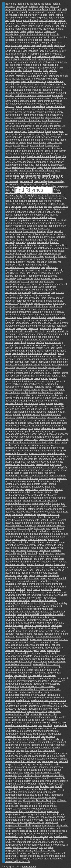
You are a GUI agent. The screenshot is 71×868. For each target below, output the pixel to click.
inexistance (37, 700)
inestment (52, 501)
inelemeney (32, 48)
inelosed (57, 73)
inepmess (53, 204)
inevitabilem (11, 595)
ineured (16, 573)
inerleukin (22, 353)
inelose (48, 73)
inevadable (53, 575)
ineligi (51, 51)
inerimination (29, 348)
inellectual (36, 65)
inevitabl (20, 606)
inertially (59, 387)
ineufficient (45, 551)
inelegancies (50, 40)
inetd (26, 517)
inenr (29, 143)
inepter (21, 209)
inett (47, 545)
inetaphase (49, 512)
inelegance (23, 40)
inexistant (49, 700)
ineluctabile (27, 79)
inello (60, 68)
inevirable (10, 589)
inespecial (60, 453)
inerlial (39, 353)
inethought (10, 528)
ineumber (55, 556)
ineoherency (22, 159)
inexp (8, 725)
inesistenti (51, 445)
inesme (46, 448)
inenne (31, 140)
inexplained (11, 781)
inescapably (11, 431)
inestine (9, 501)
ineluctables (47, 84)
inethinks (19, 526)
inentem (34, 148)
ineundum (59, 564)
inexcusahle (39, 664)
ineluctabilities (12, 81)
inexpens (25, 745)
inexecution (40, 670)
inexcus (36, 659)
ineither (16, 26)
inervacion (60, 412)
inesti (21, 489)
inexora (31, 711)
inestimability (12, 495)
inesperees (32, 462)
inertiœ (31, 401)
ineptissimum (25, 220)
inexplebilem (24, 781)
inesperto (30, 464)
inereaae (10, 323)
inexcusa (45, 659)
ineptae (39, 206)
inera (44, 298)
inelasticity (24, 34)
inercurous (10, 320)
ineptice (40, 212)
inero (54, 362)
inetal (26, 506)
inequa (49, 234)
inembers (31, 101)
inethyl (30, 528)
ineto (26, 537)
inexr (48, 856)
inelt (45, 76)
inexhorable (25, 698)
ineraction (10, 301)
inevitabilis (10, 598)
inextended (11, 861)
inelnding (38, 70)
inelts (59, 76)
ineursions (10, 575)
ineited (52, 23)
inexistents (11, 709)
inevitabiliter (24, 600)
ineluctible (48, 87)
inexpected (11, 736)
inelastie (55, 34)
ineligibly (9, 56)
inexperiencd (12, 753)
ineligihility (20, 56)
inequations (11, 265)
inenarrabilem (12, 123)
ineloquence (11, 73)
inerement (49, 334)
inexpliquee (51, 803)
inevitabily (51, 603)
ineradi (39, 301)
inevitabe (10, 592)
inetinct (26, 531)
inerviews (61, 417)
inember (9, 101)
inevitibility (22, 628)
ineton (32, 537)
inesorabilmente (37, 453)
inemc (59, 104)
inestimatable (38, 498)
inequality (32, 254)
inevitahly (10, 623)
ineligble (43, 51)
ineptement (11, 209)
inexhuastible (52, 698)
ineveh (43, 578)
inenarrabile (55, 120)
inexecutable (26, 670)
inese (58, 439)
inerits (63, 351)
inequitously (23, 281)
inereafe (64, 323)
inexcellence (11, 645)
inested (52, 484)
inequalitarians (46, 245)
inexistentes (49, 706)
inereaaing (32, 323)
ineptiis (9, 215)
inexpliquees (12, 806)
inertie (17, 392)
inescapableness (43, 428)
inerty (8, 406)
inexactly (24, 639)
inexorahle (10, 723)
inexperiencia (28, 756)
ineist (24, 23)
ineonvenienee (13, 187)
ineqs (25, 234)
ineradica (58, 301)
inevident (57, 584)
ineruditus (43, 409)
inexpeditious (12, 742)
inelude (28, 90)
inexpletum (31, 784)
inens (36, 143)
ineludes (46, 90)
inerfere (40, 342)
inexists (43, 709)
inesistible (23, 448)
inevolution (21, 631)
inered (8, 331)
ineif (47, 7)
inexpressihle (55, 834)
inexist (27, 700)
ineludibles (39, 93)
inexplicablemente (46, 792)
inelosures (31, 76)
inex (63, 631)
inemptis (40, 118)
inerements (11, 337)
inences (9, 131)
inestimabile (11, 492)
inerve (30, 417)
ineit (39, 23)
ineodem (45, 156)
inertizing (22, 401)
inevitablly (20, 617)
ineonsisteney (12, 179)
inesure (56, 503)
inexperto (10, 770)
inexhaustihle (27, 689)
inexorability (11, 717)
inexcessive (25, 648)
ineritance (31, 351)
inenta (48, 145)
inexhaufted (49, 675)
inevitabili (36, 595)
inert (63, 376)
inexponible (11, 820)
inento (55, 151)
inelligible (43, 68)
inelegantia (47, 45)
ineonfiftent (41, 170)
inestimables (50, 495)
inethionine (30, 526)
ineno (63, 140)
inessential (50, 473)
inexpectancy (12, 731)
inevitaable (46, 589)
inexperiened (59, 756)
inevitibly (43, 628)
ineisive (62, 20)
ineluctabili (39, 79)
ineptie (48, 212)
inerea (63, 320)
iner (38, 298)
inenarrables (24, 129)
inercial (35, 317)
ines (21, 420)
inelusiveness (44, 95)
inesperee (20, 462)
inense (8, 145)
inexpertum (44, 770)
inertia (8, 384)
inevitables (46, 612)
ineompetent (57, 165)
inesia (23, 445)
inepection (18, 201)
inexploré (21, 817)
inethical (9, 526)
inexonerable (12, 711)
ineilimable (22, 12)
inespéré (52, 467)
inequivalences (13, 284)
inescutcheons (47, 439)
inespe (50, 453)
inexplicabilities (41, 789)
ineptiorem (27, 215)
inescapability (12, 428)
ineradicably (59, 303)
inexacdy (10, 634)
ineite (45, 23)
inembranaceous (14, 104)
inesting (18, 501)
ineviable (45, 581)
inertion (36, 395)
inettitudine (24, 548)
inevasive (34, 578)
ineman (28, 98)
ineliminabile (43, 56)
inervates (56, 415)
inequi (21, 265)
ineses (51, 442)
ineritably (20, 351)
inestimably (11, 498)
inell (7, 65)
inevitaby (20, 620)
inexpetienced (27, 773)
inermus (19, 362)
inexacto (64, 639)
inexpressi (10, 831)
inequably (21, 237)
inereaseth (22, 328)
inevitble (46, 625)
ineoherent (35, 159)
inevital (19, 623)
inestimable (37, 495)
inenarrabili (41, 123)
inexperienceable (43, 753)
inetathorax (11, 517)
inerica (62, 345)
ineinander (40, 12)
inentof (62, 151)
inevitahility (32, 620)
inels (40, 76)
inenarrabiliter (42, 126)
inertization (11, 401)
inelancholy (49, 29)
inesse (64, 470)
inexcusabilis (12, 662)
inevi (37, 581)
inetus (60, 548)
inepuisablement (14, 231)
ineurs (44, 573)
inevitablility (35, 614)
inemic (40, 109)
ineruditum (32, 409)
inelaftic (32, 29)
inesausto (56, 423)
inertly (47, 401)
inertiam (18, 390)
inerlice (47, 353)
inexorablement (38, 717)
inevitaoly (59, 623)
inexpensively (25, 748)
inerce (52, 315)
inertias (36, 390)
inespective (49, 456)
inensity (25, 145)
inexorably (52, 720)
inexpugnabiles (13, 845)
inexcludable (24, 653)
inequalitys (11, 256)
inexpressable (23, 828)
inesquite (19, 470)
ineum (34, 556)
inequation (42, 262)
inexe (46, 667)
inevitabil (51, 592)
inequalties (53, 259)
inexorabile (41, 711)
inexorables (28, 720)
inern (27, 362)
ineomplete (11, 167)
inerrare (56, 373)
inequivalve (11, 287)
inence (35, 129)
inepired (21, 204)
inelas (23, 31)
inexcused (25, 667)
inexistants (24, 703)
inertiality (50, 387)
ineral (45, 306)
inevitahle (44, 620)
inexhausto (26, 695)
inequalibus (41, 240)
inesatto (22, 423)
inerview (51, 417)
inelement (44, 48)
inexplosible (46, 817)
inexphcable (41, 773)
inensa (43, 143)
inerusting (41, 412)
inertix (63, 398)
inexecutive (53, 670)
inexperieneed (27, 759)
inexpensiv (59, 745)
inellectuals (48, 65)
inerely (40, 334)
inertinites (10, 395)
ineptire (38, 215)
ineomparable (41, 162)
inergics (27, 345)
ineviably (55, 581)
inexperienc (31, 750)
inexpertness (56, 767)
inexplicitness (59, 800)
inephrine (56, 201)
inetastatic (42, 514)
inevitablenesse (13, 612)
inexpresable (48, 825)
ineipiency (42, 18)
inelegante (56, 43)
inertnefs (55, 401)
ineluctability (27, 81)
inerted (44, 378)
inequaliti (22, 251)
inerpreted (57, 365)
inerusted (30, 412)
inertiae (25, 384)
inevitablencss (30, 609)
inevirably (21, 589)
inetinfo (34, 531)
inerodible (62, 362)
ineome (9, 162)
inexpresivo (62, 825)
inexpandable (18, 725)
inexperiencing (43, 756)
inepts (16, 229)
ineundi (31, 564)
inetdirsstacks (47, 517)
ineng (34, 134)
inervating (10, 417)
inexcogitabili (12, 656)
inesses (34, 478)
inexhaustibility (52, 684)
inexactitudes (12, 639)
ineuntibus (62, 567)
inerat (8, 315)
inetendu (44, 520)
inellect (26, 65)
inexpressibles (12, 834)
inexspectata (58, 856)
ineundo (49, 564)
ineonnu (36, 173)
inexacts (20, 642)
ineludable (17, 90)
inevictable (23, 584)
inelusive (31, 95)
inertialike (39, 387)
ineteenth (34, 520)
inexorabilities (50, 714)
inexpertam (43, 764)
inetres (15, 539)
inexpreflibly (11, 825)
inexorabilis (36, 714)
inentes (43, 148)
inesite (32, 448)
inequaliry (21, 242)
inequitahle (23, 279)
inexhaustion (41, 689)
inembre (40, 104)
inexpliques (25, 806)
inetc (20, 517)
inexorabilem (54, 711)
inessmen (62, 478)
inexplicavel (11, 800)
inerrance (10, 370)
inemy (32, 120)
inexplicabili (56, 786)
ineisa (19, 20)
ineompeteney (43, 165)
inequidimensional (14, 267)
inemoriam (38, 112)
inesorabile (11, 453)
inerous (9, 365)
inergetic (9, 345)
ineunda (62, 562)
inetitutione (45, 534)
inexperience (26, 753)
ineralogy (31, 309)
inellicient (10, 68)
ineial (13, 4)
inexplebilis (62, 781)
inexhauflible (21, 675)
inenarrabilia (54, 123)
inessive (52, 478)
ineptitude (62, 220)
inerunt (60, 409)
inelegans (35, 43)
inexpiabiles (11, 775)
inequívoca (44, 295)
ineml (57, 109)
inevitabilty (40, 603)
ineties (8, 531)
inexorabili (24, 714)
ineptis (46, 215)
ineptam (48, 206)
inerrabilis (10, 367)
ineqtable (34, 234)
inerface (31, 342)
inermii (20, 359)
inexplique (39, 803)
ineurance (59, 570)
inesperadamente (14, 459)
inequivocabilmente (31, 290)
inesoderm (35, 451)
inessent (39, 473)
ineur (32, 570)
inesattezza (62, 420)
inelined (29, 62)
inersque (56, 376)
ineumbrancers (56, 559)
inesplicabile (42, 464)
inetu (47, 548)
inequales (10, 240)
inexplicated (50, 798)
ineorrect (10, 195)
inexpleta (10, 784)
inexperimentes (45, 761)
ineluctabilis (52, 79)
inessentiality (28, 476)
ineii (59, 9)
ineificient (43, 9)
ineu (13, 551)
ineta (7, 506)
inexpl (32, 778)
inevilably (48, 587)
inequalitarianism (29, 245)
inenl (37, 137)
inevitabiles (24, 595)
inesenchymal (12, 442)
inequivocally (25, 292)
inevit (30, 589)
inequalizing (51, 256)
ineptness (28, 226)
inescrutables (55, 437)
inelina (41, 59)
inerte (37, 378)
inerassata (58, 312)
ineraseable (35, 312)
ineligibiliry (61, 51)
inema (20, 98)
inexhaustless (12, 695)
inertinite (59, 392)
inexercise (10, 673)
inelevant (55, 48)
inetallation (43, 506)
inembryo (50, 104)
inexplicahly (24, 798)
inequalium (23, 256)
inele (53, 37)
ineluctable (40, 81)
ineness (27, 134)
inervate (36, 415)
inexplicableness (14, 795)
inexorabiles (11, 714)
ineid (19, 4)
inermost (9, 362)
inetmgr (9, 537)
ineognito (10, 159)
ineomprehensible (27, 167)
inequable (10, 237)
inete (58, 517)
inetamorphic (19, 509)
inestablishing (24, 484)
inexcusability (26, 662)
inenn (24, 140)
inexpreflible (51, 823)
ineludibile (57, 90)
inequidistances (49, 267)
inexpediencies (13, 739)
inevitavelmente (32, 625)
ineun (54, 562)
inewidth (49, 631)
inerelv (32, 334)
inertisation (53, 395)
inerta (8, 378)
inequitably (11, 279)
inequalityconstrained (49, 254)
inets (26, 545)
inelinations (11, 62)
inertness (10, 403)
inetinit (42, 531)
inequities (46, 279)
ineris (46, 348)
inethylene (40, 528)
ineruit (52, 409)
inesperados (57, 459)
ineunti (52, 567)
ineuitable (22, 553)
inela (12, 29)
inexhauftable (35, 675)
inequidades (43, 265)
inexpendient (59, 742)
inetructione (11, 542)
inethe (61, 523)
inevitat (9, 625)
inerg (60, 342)
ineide (26, 4)
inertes (37, 381)
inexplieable (11, 803)
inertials (9, 390)
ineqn (8, 234)
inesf (58, 442)
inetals (8, 509)
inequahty (41, 237)
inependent (45, 201)
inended (32, 131)
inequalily (10, 242)
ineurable (40, 570)
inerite (40, 351)
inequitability (21, 276)
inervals (17, 415)
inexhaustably (57, 681)
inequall (62, 256)
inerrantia (40, 370)
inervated (46, 415)
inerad (32, 301)
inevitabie (40, 592)
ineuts (32, 575)
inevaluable (11, 578)
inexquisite (39, 856)
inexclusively (50, 653)
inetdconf (34, 517)
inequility (36, 273)
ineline (21, 62)
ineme (19, 106)
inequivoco (11, 295)
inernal (34, 362)
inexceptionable (27, 645)
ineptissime (38, 217)
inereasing (33, 328)
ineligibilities (11, 54)
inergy (43, 345)
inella (13, 65)
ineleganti (36, 45)
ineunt (16, 567)
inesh (64, 442)
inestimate (51, 498)
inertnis (19, 403)
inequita (9, 276)
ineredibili (29, 331)
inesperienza (56, 462)
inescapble (51, 431)
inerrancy (21, 370)
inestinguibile (30, 501)
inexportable (24, 820)
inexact (19, 634)
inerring (26, 376)
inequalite (52, 248)
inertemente (11, 381)
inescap (17, 426)
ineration (16, 315)
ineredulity (62, 331)
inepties (57, 212)
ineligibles (45, 54)
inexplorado (25, 811)
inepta (31, 206)
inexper (56, 748)
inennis (39, 140)
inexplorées (33, 817)
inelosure (20, 76)
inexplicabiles (42, 786)
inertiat (44, 390)
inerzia (14, 420)
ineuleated (10, 556)
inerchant (60, 315)
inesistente (39, 445)
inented (25, 148)
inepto (51, 226)
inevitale (28, 623)
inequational (54, 262)
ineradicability (12, 303)
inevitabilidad (60, 595)
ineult (27, 556)
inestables (10, 484)
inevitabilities (38, 600)
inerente (55, 337)
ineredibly (51, 331)
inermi (49, 356)
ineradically (36, 306)
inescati (42, 434)
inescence (63, 434)
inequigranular (27, 270)
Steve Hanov (29, 867)
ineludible (10, 93)
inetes (37, 523)
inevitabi (30, 592)
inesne (54, 448)
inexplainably (58, 778)
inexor (23, 711)
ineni (51, 134)
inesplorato (11, 467)
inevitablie (22, 614)
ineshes (9, 445)
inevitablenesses (31, 612)
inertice (9, 392)
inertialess (10, 387)
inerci (20, 317)
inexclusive (37, 653)
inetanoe (20, 512)
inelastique (11, 37)
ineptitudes (11, 223)
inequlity (33, 295)
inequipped (47, 273)
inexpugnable (46, 847)
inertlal (39, 401)
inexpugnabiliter (13, 847)
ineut (26, 575)
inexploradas (12, 811)
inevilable (37, 587)
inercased (42, 315)
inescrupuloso (27, 437)
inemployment (55, 115)
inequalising (43, 242)
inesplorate (56, 464)
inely (7, 98)
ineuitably (33, 553)
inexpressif (41, 834)
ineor (7, 190)
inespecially (23, 456)
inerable (51, 298)
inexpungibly (12, 856)
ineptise (54, 215)
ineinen (9, 18)
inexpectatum (40, 734)
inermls (55, 359)
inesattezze (11, 423)
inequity (34, 281)
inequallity (21, 259)
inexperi (20, 750)
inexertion (22, 673)
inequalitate (11, 248)
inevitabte (53, 617)
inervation (21, 417)
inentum (24, 154)
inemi (26, 109)
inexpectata (52, 731)
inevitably (42, 617)
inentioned (27, 151)
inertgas (55, 381)
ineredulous (11, 334)
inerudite (39, 406)
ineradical (24, 306)
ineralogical (19, 309)
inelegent (10, 48)
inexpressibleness (57, 831)
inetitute (59, 531)
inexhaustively (27, 692)
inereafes (21, 326)
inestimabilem (26, 492)
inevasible (23, 578)
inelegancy (11, 43)
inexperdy (10, 750)
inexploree (45, 814)
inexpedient (42, 739)
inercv (29, 320)
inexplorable (37, 809)
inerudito (9, 409)
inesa (27, 420)
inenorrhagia (12, 143)
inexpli (41, 784)
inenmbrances (12, 140)
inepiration (10, 204)
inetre (8, 539)
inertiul (38, 398)
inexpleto (20, 784)
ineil (14, 12)
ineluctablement (55, 81)
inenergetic (58, 131)
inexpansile (11, 728)
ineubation (33, 551)
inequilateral (42, 270)
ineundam (21, 564)
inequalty (21, 262)
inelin (34, 59)
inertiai (47, 384)
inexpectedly (24, 736)
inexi (62, 698)
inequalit (55, 242)
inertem (53, 378)
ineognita (61, 156)
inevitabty (10, 620)
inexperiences (12, 756)
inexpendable (44, 742)
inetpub (56, 537)
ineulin (20, 556)
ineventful (61, 578)
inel (7, 29)
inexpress (10, 828)
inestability (45, 481)
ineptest (38, 209)
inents (16, 154)
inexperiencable (47, 750)
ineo (29, 156)
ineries (18, 348)
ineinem (59, 15)
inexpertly (43, 767)
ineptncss (18, 226)
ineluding (61, 93)
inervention (40, 417)
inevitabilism (23, 598)
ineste (44, 484)
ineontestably (12, 181)
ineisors (17, 23)
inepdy (8, 201)
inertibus (53, 390)
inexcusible (37, 667)
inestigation (38, 489)
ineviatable (11, 584)
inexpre (48, 820)
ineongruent (54, 170)
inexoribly (61, 723)
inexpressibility (24, 831)
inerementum (25, 337)
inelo (46, 70)
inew (41, 631)
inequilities (25, 273)
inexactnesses (51, 639)
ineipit (61, 18)
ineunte (24, 567)
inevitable (41, 606)
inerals (40, 309)
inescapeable (12, 434)
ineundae (10, 564)
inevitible (32, 628)
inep (64, 198)
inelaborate (21, 29)
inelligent (32, 68)
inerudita (30, 406)
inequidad (30, 265)
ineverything (27, 581)
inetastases (30, 514)
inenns (47, 140)
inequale (60, 237)
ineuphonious (21, 570)
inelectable (11, 40)
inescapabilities (55, 426)
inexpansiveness (40, 728)
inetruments (60, 542)
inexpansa (32, 725)
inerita (59, 348)
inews (57, 631)
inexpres (36, 825)
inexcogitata (26, 656)
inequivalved (24, 287)
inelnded (18, 70)
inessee (9, 473)
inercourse (60, 317)
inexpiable (47, 775)
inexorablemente (56, 717)
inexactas (38, 634)
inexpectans (26, 731)
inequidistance (33, 267)
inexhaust (63, 678)
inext (24, 859)
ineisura (32, 23)
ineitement (62, 23)
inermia (57, 356)
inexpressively (41, 836)
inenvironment (12, 156)
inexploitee (11, 809)
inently (47, 151)
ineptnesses (41, 226)
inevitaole (48, 623)
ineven (51, 578)
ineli (18, 51)
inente (17, 148)
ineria (55, 345)
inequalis (31, 242)
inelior (56, 62)
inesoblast (10, 451)
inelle (19, 65)
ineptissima (11, 217)
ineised (34, 20)
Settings (19, 197)
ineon (40, 167)
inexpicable (23, 778)
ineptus (34, 229)
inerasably (22, 312)
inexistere (22, 709)
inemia (33, 109)
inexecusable (12, 670)
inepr (7, 206)
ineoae (36, 156)
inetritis (32, 539)
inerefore (23, 334)
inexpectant (39, 731)
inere (56, 320)
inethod (41, 526)
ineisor (8, 23)
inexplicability (57, 789)
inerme (9, 356)
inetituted (10, 534)
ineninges (29, 137)
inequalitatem (25, 248)
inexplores (10, 817)
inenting (58, 148)
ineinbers (42, 15)
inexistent (10, 706)
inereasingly (46, 328)
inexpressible (40, 831)
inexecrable (56, 667)
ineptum (25, 229)
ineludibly (50, 93)
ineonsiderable (48, 173)
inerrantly (46, 373)
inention (17, 151)
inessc (56, 470)
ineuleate (60, 553)
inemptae (19, 118)
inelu (65, 76)
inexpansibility (46, 725)
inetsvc (41, 545)
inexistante (60, 700)
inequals (42, 259)
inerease (51, 326)
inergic (18, 345)
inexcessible (11, 648)
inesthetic (50, 487)
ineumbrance (25, 559)
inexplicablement (27, 792)
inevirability (60, 587)
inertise (64, 395)
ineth (44, 523)
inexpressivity (12, 839)
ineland (59, 29)
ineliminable (11, 59)
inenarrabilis (28, 126)
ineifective (10, 9)
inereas (41, 326)
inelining (48, 62)
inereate (58, 328)
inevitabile (61, 592)
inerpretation (29, 365)
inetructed (42, 539)
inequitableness (49, 276)
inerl (14, 353)
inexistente (21, 706)
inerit (53, 348)
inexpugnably (48, 850)
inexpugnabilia (44, 845)
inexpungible (59, 853)
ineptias (31, 212)
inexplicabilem (26, 786)
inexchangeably (31, 650)
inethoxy (21, 528)
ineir (7, 20)
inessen (18, 473)
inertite (20, 398)
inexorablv (40, 720)
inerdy (50, 320)
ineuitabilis (10, 553)
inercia (27, 317)
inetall (33, 506)
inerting (49, 392)
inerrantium (35, 373)
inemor (18, 112)
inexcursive (25, 659)
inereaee (43, 323)
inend (24, 131)
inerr (66, 365)
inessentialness (57, 476)
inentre (9, 154)
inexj (50, 709)
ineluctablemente (14, 84)
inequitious (57, 279)
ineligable (33, 51)
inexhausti (38, 684)
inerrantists (22, 373)
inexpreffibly (11, 823)
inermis (28, 359)
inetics (61, 528)
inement (50, 106)
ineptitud (51, 220)
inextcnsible (43, 859)
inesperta (10, 464)
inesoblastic (23, 451)
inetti (7, 548)
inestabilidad (32, 481)
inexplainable (43, 778)
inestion (42, 501)
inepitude (42, 204)
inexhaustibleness (29, 687)
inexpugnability (30, 847)
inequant (31, 262)
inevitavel (18, 625)
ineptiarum (20, 212)
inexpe (53, 728)
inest (15, 481)
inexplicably (44, 795)
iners (48, 376)
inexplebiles (38, 781)
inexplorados (39, 811)
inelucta (16, 79)
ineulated (49, 553)
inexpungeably (44, 853)
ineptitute (51, 223)
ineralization (55, 306)
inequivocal (11, 292)
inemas (46, 98)
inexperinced (61, 761)
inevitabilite (11, 600)
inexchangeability (54, 648)
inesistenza (11, 448)
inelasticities (11, 34)
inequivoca (51, 287)
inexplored (33, 814)
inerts (42, 403)
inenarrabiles (27, 123)
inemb (64, 98)
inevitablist (47, 614)
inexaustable (32, 642)
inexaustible (46, 642)
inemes (9, 109)
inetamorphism (35, 509)
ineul (41, 553)
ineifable (54, 7)
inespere (9, 462)
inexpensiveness (42, 748)
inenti (51, 148)
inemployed (41, 115)
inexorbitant (35, 723)
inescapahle (25, 431)
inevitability (11, 603)
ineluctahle (11, 87)
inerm (61, 353)
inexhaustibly (12, 689)
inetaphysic (62, 512)
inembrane (29, 104)
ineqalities (48, 231)
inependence (31, 201)
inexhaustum (39, 695)
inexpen (32, 742)
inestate (36, 484)
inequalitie (33, 251)
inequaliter (63, 248)
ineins (33, 18)
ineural (49, 570)
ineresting (55, 340)
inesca (8, 426)
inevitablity (59, 614)
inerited (48, 351)
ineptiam (9, 212)
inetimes (17, 531)
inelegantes (24, 45)
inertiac (16, 384)
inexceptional (43, 645)
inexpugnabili (29, 845)
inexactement (61, 634)
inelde (47, 37)
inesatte (51, 420)
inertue (49, 403)
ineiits (8, 12)
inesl (39, 448)
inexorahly (22, 723)
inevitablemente (13, 609)
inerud (21, 406)
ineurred (25, 573)
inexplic (49, 784)
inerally (9, 309)
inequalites (11, 251)
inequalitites (58, 251)
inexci (43, 650)
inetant (29, 512)
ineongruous (24, 173)
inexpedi (36, 736)
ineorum (9, 198)
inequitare (35, 279)
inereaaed (20, 323)
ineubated (21, 551)
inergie (35, 345)
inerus (8, 412)
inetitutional (32, 534)
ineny (24, 156)
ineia (7, 4)
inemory (59, 112)
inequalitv (21, 254)
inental (56, 145)
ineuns (8, 567)
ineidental (10, 7)
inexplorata (53, 811)
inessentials (11, 478)
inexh (30, 673)
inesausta (45, 423)
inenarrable (11, 129)
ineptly (8, 226)
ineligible (35, 54)
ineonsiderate (12, 176)
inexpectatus (55, 734)
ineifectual (22, 9)
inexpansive (24, 728)
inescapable (27, 428)
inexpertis (20, 767)
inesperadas (31, 459)
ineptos (9, 229)
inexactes (10, 637)
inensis (16, 145)
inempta (9, 118)
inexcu (36, 656)
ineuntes (44, 567)
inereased (61, 326)
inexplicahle (11, 798)
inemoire (9, 112)
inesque (9, 470)
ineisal (26, 20)
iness (27, 470)
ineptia (53, 209)
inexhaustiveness (44, 692)
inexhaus (38, 678)
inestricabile (11, 503)
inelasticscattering (40, 34)
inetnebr (18, 537)
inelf (63, 48)
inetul (53, 548)
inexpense (36, 745)
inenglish (43, 134)
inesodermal (48, 451)
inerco (50, 317)
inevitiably (10, 628)
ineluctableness (32, 84)
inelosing (10, 76)
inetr (62, 537)
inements (60, 106)
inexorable (24, 717)
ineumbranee (28, 562)
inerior (39, 348)
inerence (37, 337)
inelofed (53, 70)
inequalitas (61, 245)
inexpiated (10, 778)
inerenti (19, 340)
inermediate (19, 356)
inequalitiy (10, 254)
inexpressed (53, 828)
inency (17, 131)
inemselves (11, 120)
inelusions (20, 95)
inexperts (32, 770)
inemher (18, 109)
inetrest (23, 539)
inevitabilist (36, 598)
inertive (56, 398)
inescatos (52, 434)
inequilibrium (12, 273)
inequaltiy (10, 262)
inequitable (34, 276)
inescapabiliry (39, 426)
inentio (8, 151)
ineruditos (20, 409)
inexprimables (55, 839)
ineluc (8, 79)
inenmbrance (54, 137)
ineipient (52, 18)
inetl (66, 534)
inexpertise (31, 767)
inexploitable (50, 806)
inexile (19, 700)
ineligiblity (57, 54)
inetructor (36, 542)
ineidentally (22, 7)
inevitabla (30, 606)
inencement (55, 129)
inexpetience (12, 773)
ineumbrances (12, 562)
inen (39, 120)
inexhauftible (26, 678)
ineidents (33, 7)
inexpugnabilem (56, 842)
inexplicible (24, 800)
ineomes (18, 162)
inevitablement (54, 606)
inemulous (23, 120)
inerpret (18, 365)
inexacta (28, 634)
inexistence (36, 703)
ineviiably (21, 587)
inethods (60, 526)
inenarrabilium (58, 126)
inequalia (30, 240)
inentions (38, 151)
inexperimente (29, 761)
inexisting (33, 709)
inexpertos (21, 770)
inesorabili (23, 453)
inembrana (56, 101)
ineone (47, 167)
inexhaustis (54, 689)
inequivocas (57, 292)
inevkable (10, 631)
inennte (55, 140)
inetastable (17, 514)
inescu (8, 439)
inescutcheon (31, 439)
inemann (37, 98)
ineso (61, 448)
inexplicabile (11, 786)
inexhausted (26, 684)
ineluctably (60, 84)
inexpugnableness (15, 850)
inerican (9, 348)
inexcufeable (12, 659)
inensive (34, 145)
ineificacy (33, 9)
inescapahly (38, 431)
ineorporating (12, 192)
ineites (8, 26)
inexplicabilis (26, 789)
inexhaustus (53, 695)
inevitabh (20, 592)
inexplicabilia (12, 789)
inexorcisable (49, 723)
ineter (53, 520)
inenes (18, 134)
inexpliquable (25, 803)
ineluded (37, 90)
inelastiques (23, 37)
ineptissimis (11, 220)
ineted (17, 520)
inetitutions (57, 534)
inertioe (27, 395)
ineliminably (25, 59)
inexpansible (60, 725)
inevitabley (11, 614)
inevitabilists (50, 598)
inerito (56, 351)
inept (25, 206)
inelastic (39, 31)
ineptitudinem (24, 223)
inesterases (38, 487)
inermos (63, 359)
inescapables (59, 428)
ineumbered (11, 559)
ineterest (61, 520)
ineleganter (11, 45)
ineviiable (10, 587)
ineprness (16, 206)
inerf (24, 342)
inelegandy (23, 43)
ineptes (29, 209)
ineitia (24, 26)
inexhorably (38, 698)
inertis (44, 395)
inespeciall (10, 456)
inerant (48, 309)
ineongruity (11, 173)
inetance (48, 509)
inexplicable (11, 792)
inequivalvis (38, 287)
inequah (31, 237)
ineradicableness (43, 303)
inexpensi (48, 745)
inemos (9, 115)
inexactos (10, 642)
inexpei (23, 742)
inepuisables (30, 231)
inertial (55, 384)
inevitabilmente (25, 603)
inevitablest (59, 612)
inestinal (61, 498)
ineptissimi (50, 217)
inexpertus (56, 770)
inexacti (20, 637)
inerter (30, 381)
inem (13, 98)
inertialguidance (25, 387)
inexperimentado (58, 759)
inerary (56, 309)
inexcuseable (53, 664)
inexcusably (26, 664)
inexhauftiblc (12, 678)
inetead (9, 520)
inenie (8, 137)
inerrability (21, 367)
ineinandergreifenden (16, 15)
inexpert (9, 764)
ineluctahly (23, 87)
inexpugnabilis (60, 845)
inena (45, 120)
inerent (46, 337)
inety (7, 551)
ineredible (40, 331)
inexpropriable (24, 842)
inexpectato (26, 734)
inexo (56, 709)
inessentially (42, 476)
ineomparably (56, 162)
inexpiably (59, 775)
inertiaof (27, 390)
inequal (51, 237)
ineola (44, 159)
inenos (23, 143)
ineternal (9, 523)
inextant (32, 859)
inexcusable (41, 662)
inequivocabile (12, 290)
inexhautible (11, 698)
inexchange (38, 648)
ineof (53, 156)
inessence (28, 473)
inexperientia (42, 759)
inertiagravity (36, 384)
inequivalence (46, 281)
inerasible (47, 312)
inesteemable (12, 487)
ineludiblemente (24, 93)
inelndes (28, 70)
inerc (24, 315)
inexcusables (12, 664)
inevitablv (31, 617)
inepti (46, 209)
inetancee (59, 509)
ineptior (17, 215)
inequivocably (49, 290)
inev (45, 575)
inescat (33, 434)
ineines (25, 18)
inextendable (56, 859)
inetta (53, 545)
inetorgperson (43, 537)
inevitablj (10, 617)
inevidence (35, 584)
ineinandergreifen (56, 12)
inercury (21, 320)
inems (59, 118)
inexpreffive (25, 823)
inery (7, 420)
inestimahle (24, 498)
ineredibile (18, 331)
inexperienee (12, 759)
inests (35, 503)
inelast (30, 31)
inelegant (45, 43)
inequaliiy (53, 240)
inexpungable (12, 853)
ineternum (20, 523)
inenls (44, 137)
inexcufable (47, 656)
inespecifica (36, 456)
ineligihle (31, 56)
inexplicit (35, 800)
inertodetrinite (31, 403)
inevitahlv (54, 620)
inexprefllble (25, 825)
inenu (32, 154)
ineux (39, 575)
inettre (40, 548)
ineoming (28, 162)
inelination (51, 59)
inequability (60, 234)
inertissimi (10, 398)
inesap (34, 420)
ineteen (25, 520)
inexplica (59, 784)
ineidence (35, 4)
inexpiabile (54, 773)
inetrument (48, 542)
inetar (8, 514)
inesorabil (61, 451)
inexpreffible (59, 820)
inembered (20, 101)
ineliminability (58, 56)
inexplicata (37, 798)
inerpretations (44, 365)
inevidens (46, 584)
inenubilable (42, 154)
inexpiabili (23, 775)
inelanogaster (12, 31)
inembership (44, 101)
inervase (26, 415)
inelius (63, 62)
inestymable (45, 503)
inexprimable (40, 839)
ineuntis (9, 570)
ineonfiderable (27, 170)
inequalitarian (12, 245)
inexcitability (53, 650)
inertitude (29, 398)
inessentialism (12, 476)
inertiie (41, 392)
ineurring (35, 573)
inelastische (37, 37)
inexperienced (60, 753)
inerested (44, 340)
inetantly (38, 512)
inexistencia (49, 703)
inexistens (62, 703)
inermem (31, 356)
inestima (58, 489)
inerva (50, 412)
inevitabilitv (51, 600)
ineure (8, 573)
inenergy (9, 134)
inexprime (10, 842)
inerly (54, 353)
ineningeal (17, 137)
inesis (30, 445)
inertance (17, 378)
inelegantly (60, 45)
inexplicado (57, 795)
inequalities (45, 251)
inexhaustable (42, 681)
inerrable (32, 367)
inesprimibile (24, 467)
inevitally (38, 623)
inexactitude (55, 637)
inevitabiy (62, 603)
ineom (62, 159)
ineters (30, 523)
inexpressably (39, 828)
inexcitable (11, 653)
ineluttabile (57, 95)
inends (41, 131)
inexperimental (13, 761)
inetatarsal (54, 514)
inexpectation (12, 734)
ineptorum (61, 226)
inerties (33, 392)
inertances (28, 378)
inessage (35, 470)
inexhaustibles (47, 687)
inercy (36, 320)
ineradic (48, 301)
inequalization (37, 256)
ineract (60, 298)
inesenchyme (27, 442)
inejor (51, 26)
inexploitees (23, 809)
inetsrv (33, 545)
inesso (8, 481)
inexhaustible (12, 687)
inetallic (63, 506)
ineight (53, 9)
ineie (41, 7)
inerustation (18, 412)
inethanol (52, 523)
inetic (54, 528)
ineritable (10, 351)
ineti (48, 528)
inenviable (55, 154)
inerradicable (55, 367)
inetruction (53, 539)
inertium (47, 398)
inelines (38, 62)
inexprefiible (38, 823)
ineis (12, 20)
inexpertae (30, 764)
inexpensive (11, 748)
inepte (65, 206)
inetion (50, 531)
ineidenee (46, 4)
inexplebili (50, 781)
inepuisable (44, 229)
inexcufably (60, 656)
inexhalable (40, 673)
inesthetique (11, 489)
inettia (14, 548)
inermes (41, 356)
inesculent (18, 439)
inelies (24, 51)
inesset (43, 478)
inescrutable (41, 437)
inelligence (21, 68)
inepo (62, 204)
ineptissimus (39, 220)
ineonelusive (12, 170)
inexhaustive (12, 692)
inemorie (49, 112)
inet (63, 503)
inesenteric (41, 442)
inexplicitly (46, 800)
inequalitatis (39, 248)
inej (46, 26)
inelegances (36, 40)
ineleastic (62, 37)
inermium (45, 359)
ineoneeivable (59, 167)
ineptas (57, 206)
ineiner (17, 18)
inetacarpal (17, 506)
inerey (17, 342)
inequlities (22, 295)
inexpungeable (28, 853)
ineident (56, 4)
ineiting (39, 26)
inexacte (48, 634)
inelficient (10, 51)
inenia (57, 134)
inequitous (10, 281)
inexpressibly (28, 834)
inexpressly (26, 839)
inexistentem (35, 706)
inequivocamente (41, 292)
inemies (49, 109)
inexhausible (50, 678)
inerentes (10, 340)
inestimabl (25, 495)
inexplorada (50, 809)
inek (57, 26)
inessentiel (24, 478)
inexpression (12, 836)
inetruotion (10, 545)
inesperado (44, 459)
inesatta (42, 420)
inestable (56, 481)
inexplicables (30, 795)
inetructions (24, 542)
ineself (65, 439)
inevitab (57, 589)
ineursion (53, 573)
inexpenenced (12, 745)
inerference (51, 342)
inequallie (10, 259)
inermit (36, 359)
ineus (19, 575)
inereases (10, 328)
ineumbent (44, 556)
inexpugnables (33, 850)
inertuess (59, 403)
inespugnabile (39, 467)
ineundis (40, 564)
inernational (44, 362)
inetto (33, 548)
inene (48, 131)
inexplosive (59, 817)
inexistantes (11, 703)
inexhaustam (12, 684)
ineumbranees (43, 562)
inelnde (9, 70)
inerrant (30, 370)
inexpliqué (37, 806)
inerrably (42, 367)
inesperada (62, 456)
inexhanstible (54, 673)
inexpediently (56, 739)
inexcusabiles (58, 659)
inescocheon (12, 437)
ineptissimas (24, 217)
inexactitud (42, 637)
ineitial (31, 26)
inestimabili (40, 492)
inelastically (50, 31)
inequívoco (30, 298)
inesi (16, 445)
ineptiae (62, 209)
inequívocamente (14, 298)
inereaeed (54, 323)
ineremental (62, 334)
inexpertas (55, 764)
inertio (19, 395)
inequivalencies (30, 284)
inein (31, 12)
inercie (43, 317)
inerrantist (10, 373)
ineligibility (24, 54)
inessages (46, 470)
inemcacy (10, 106)
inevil (29, 587)
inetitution (21, 534)
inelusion (10, 95)
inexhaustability (25, 681)
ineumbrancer (40, 559)
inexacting (30, 637)
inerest (35, 340)
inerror (34, 376)
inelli (57, 65)
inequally (32, 259)
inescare (24, 434)
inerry (41, 376)
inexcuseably (12, 667)
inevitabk (10, 606)
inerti (62, 381)
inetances (10, 512)
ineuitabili (56, 551)
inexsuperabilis (13, 859)
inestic (28, 489)
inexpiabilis (35, 775)
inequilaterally (56, 270)
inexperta (19, 764)
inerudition (59, 406)
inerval (8, 415)
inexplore (22, 814)
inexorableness (13, 720)
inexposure (37, 820)
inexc (56, 642)
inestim (49, 489)
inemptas (30, 118)
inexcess (56, 645)
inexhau (9, 675)
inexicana (10, 700)
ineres (27, 340)
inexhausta (11, 681)
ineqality (58, 231)
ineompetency (27, 165)
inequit (57, 273)
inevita (36, 589)
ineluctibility (35, 87)
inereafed (10, 326)
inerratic (9, 376)
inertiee (25, 392)
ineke (63, 26)
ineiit (64, 9)
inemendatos (38, 106)
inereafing (32, 326)
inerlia (31, 353)
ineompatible (12, 165)
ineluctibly (59, 87)
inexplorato (11, 814)
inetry (20, 545)
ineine (51, 15)
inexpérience (26, 856)
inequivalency (46, 284)
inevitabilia (47, 595)
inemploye (28, 115)
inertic (62, 390)
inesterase (25, 487)
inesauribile (33, 423)
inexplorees (58, 814)
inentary (9, 148)
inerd (43, 320)
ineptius (60, 223)
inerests (9, 342)
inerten (22, 381)
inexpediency (29, 739)
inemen (27, 106)
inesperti (20, 464)
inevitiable (56, 625)
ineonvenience (13, 184)
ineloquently (37, 73)
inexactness (36, 639)
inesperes (44, 462)
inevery (16, 581)
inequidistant (12, 270)
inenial (65, 134)
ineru (14, 406)
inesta (21, 481)
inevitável (53, 628)
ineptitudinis (39, 223)
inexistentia (62, 706)
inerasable (10, 312)
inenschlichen (54, 143)
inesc (65, 423)
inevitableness (46, 609)
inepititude (31, 204)
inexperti (9, 767)
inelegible (20, 48)
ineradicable (27, 303)
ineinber (33, 15)
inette (60, 545)
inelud (8, 90)
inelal (39, 29)
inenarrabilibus (13, 126)
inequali (20, 240)
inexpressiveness (58, 836)
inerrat (64, 373)
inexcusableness (57, 662)
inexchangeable (13, 650)
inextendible (24, 861)
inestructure (25, 503)
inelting (52, 76)
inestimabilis (53, 492)
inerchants (10, 317)
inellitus (52, 68)
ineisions (52, 20)
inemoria (27, 112)
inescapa (26, 426)
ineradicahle (11, 306)
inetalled (53, 506)
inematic (55, 98)
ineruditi (49, 406)
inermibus (10, 359)
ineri (49, 345)
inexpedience (48, 736)
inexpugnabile (39, 842)
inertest (46, 381)
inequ (42, 234)
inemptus (50, 118)
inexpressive (26, 836)
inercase (32, 315)
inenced (44, 129)
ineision (43, 20)
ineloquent (24, 73)
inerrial (18, 376)
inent (42, 145)
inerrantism (52, 370)
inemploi (18, 115)
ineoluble (53, 159)
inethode (50, 526)
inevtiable (33, 631)
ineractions (22, 301)
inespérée (62, 467)
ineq (39, 231)
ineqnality (17, 234)
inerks (8, 353)
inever (8, 581)
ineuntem (33, 567)
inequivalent (60, 284)
